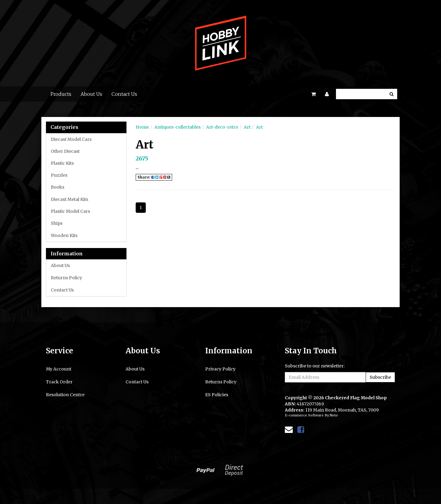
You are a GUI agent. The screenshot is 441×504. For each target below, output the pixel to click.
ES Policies (217, 395)
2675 (142, 158)
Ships (57, 223)
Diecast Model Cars (71, 139)
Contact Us (124, 94)
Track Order (59, 382)
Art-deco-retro (222, 127)
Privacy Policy (220, 369)
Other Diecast (65, 151)
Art (247, 127)
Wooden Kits (64, 235)
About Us (91, 94)
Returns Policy (66, 278)
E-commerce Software (304, 415)
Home (142, 127)
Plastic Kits (62, 163)
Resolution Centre (65, 395)
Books (58, 187)
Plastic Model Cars (70, 211)
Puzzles (59, 175)
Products (61, 94)
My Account (59, 369)
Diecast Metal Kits (70, 199)
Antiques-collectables (177, 127)
